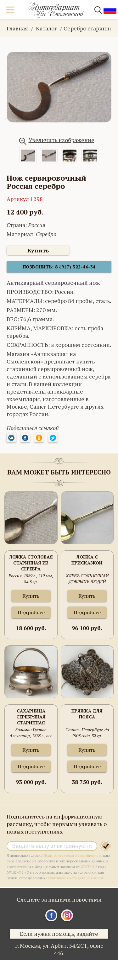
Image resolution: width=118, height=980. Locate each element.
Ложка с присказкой (87, 560)
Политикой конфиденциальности (75, 878)
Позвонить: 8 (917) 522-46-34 (59, 267)
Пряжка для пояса (87, 714)
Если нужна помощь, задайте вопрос (59, 934)
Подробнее (31, 612)
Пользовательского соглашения (71, 855)
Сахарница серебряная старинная (31, 717)
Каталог (46, 28)
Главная (17, 28)
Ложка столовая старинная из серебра (31, 563)
